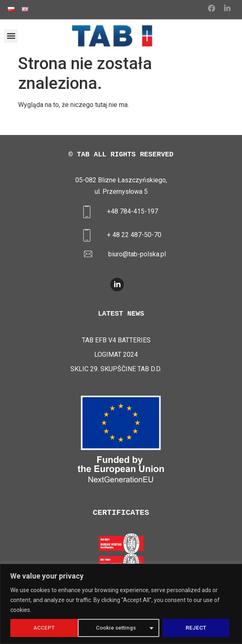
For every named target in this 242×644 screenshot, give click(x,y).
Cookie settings (49, 628)
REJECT (129, 628)
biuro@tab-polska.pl (137, 254)
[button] (11, 36)
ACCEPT (198, 628)
